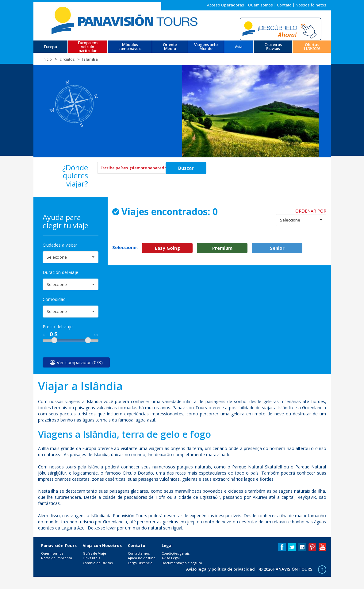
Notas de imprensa (57, 558)
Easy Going (167, 248)
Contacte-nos (139, 553)
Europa (50, 47)
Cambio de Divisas (98, 563)
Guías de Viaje (94, 553)
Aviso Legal (171, 558)
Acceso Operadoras (226, 5)
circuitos (67, 59)
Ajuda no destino (142, 558)
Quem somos (261, 5)
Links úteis (91, 558)
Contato (284, 5)
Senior (277, 248)
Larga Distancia (140, 563)
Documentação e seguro (182, 563)
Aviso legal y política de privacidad (220, 569)
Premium (222, 248)
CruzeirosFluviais (273, 47)
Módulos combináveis (130, 47)
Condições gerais (176, 553)
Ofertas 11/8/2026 (312, 47)
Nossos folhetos (311, 5)
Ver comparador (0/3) (76, 362)
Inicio (47, 59)
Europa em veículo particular (88, 47)
